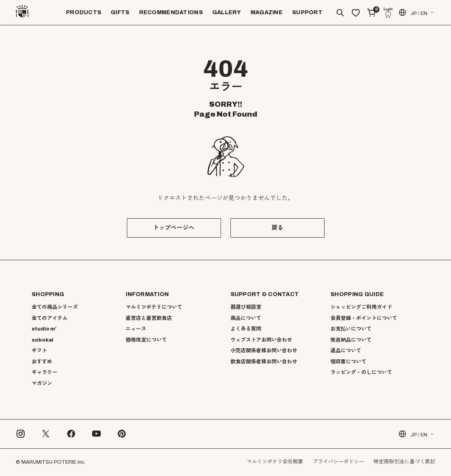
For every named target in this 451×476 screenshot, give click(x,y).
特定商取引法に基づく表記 (404, 462)
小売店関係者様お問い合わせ (264, 351)
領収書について (348, 362)
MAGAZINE (267, 12)
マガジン (42, 383)
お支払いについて (351, 329)
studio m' (44, 329)
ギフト (39, 351)
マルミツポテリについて (154, 307)
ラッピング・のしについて (361, 372)
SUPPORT (307, 12)
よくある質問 (246, 329)
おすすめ (42, 362)
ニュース (136, 329)
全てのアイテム (50, 318)
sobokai (42, 340)
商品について (246, 318)
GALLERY (227, 12)
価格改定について (146, 340)
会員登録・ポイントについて (364, 318)
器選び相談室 (246, 307)
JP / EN (412, 12)
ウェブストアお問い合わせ (261, 340)
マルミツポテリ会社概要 (275, 462)
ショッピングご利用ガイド (361, 307)
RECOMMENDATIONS (171, 12)
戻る (277, 228)
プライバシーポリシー (338, 462)
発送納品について (351, 340)
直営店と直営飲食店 (149, 318)
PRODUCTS (84, 12)
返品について (346, 351)
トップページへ (174, 228)
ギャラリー (44, 372)
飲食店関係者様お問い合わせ (264, 362)
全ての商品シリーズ (55, 307)
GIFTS (120, 12)
